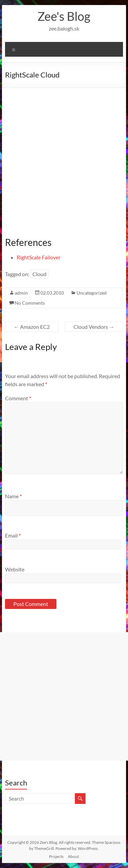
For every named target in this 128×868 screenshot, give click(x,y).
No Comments (30, 303)
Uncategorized (92, 293)
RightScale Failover (39, 257)
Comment (18, 398)
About (73, 856)
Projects (56, 856)
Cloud (39, 274)
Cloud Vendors (94, 327)
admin (21, 293)
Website (15, 569)
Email (13, 535)
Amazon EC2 (32, 327)
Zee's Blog (64, 16)
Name (13, 496)
